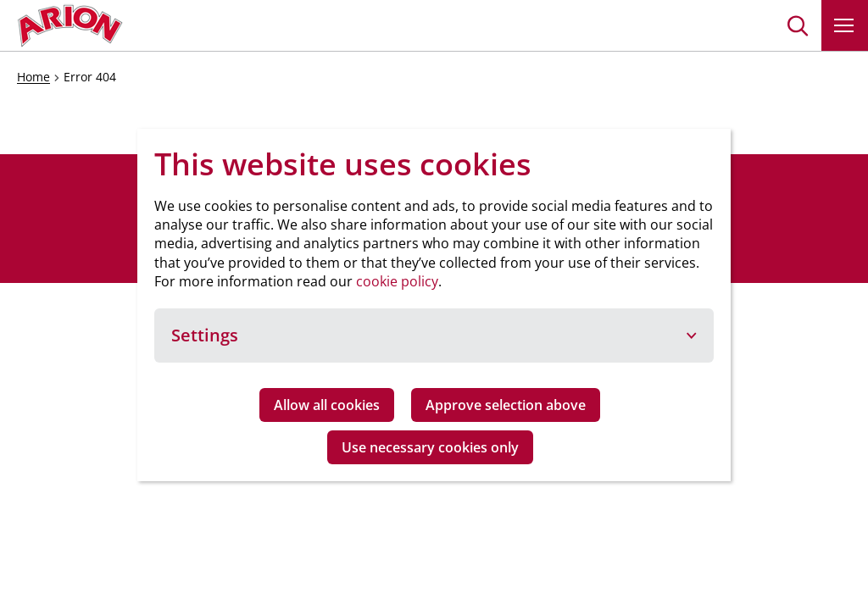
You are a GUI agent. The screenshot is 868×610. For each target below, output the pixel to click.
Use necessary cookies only (430, 447)
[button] (798, 25)
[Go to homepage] (70, 25)
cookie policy (397, 281)
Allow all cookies (327, 405)
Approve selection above (506, 405)
